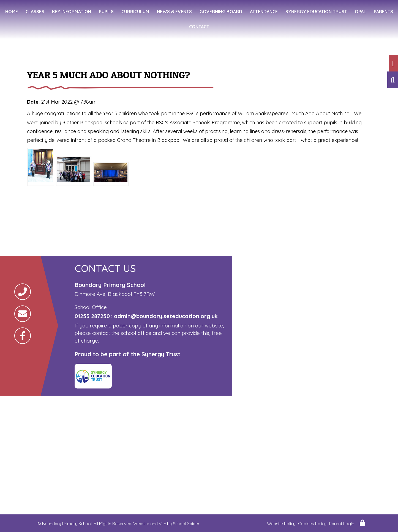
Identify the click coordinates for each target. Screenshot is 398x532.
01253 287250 (92, 316)
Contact (199, 27)
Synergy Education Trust (316, 12)
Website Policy (281, 524)
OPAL (360, 12)
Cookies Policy (312, 524)
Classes (35, 12)
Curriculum (135, 12)
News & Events (174, 12)
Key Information (72, 12)
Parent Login (342, 524)
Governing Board (221, 12)
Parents (383, 12)
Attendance (264, 12)
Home (12, 12)
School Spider (186, 524)
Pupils (106, 12)
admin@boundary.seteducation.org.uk (166, 316)
